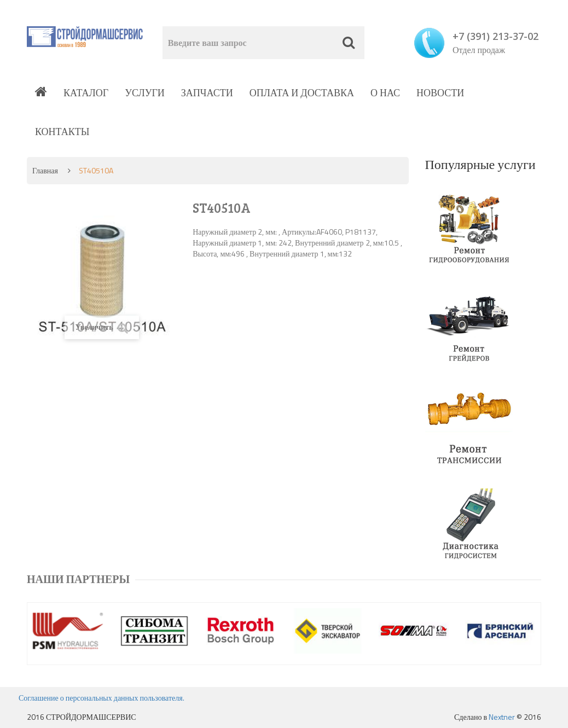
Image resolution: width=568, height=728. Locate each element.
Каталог (86, 93)
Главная (45, 170)
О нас (385, 93)
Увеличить (102, 327)
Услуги (145, 93)
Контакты (62, 132)
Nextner (502, 717)
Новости (440, 93)
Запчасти (207, 93)
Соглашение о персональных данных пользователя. (102, 698)
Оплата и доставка (302, 93)
